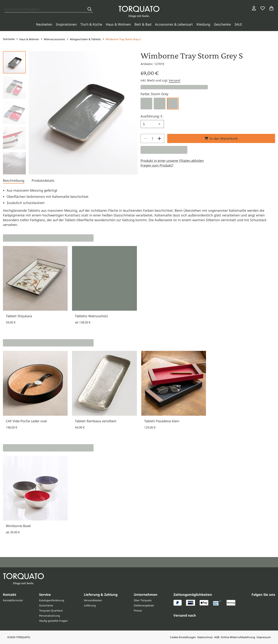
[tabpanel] (139, 207)
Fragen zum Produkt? (157, 165)
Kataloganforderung (52, 600)
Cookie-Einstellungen (183, 637)
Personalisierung (50, 616)
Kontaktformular (13, 600)
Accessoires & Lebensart (174, 24)
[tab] (14, 181)
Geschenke (222, 24)
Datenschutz (205, 637)
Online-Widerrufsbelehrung (238, 637)
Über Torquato (143, 600)
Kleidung (203, 24)
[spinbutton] (152, 138)
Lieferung (90, 605)
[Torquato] (139, 12)
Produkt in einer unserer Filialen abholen (172, 161)
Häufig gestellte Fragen (53, 621)
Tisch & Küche (91, 24)
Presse (138, 610)
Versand (174, 80)
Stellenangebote (144, 605)
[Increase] (159, 138)
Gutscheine (46, 605)
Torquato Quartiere (51, 610)
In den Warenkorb (221, 138)
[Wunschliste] (263, 8)
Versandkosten (93, 600)
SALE (238, 24)
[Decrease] (145, 138)
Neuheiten (44, 24)
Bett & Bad (143, 24)
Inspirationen (66, 24)
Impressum (264, 637)
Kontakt (10, 595)
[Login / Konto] (254, 8)
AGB (217, 637)
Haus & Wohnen (118, 24)
